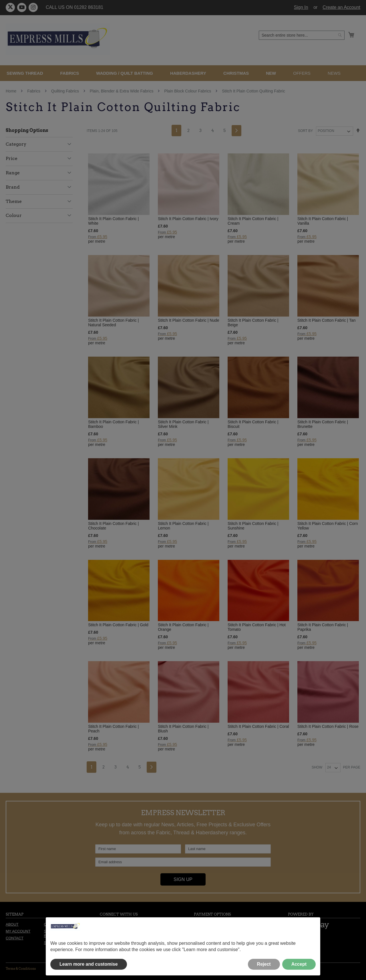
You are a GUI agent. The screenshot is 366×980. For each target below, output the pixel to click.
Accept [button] (299, 964)
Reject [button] (264, 964)
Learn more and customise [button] (89, 964)
